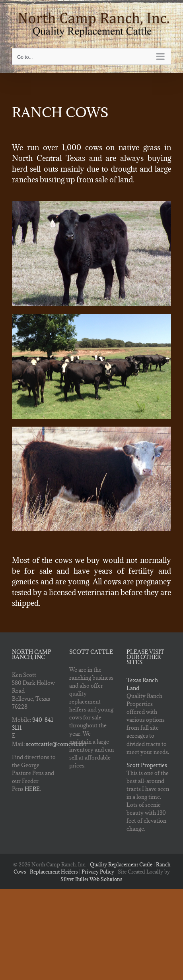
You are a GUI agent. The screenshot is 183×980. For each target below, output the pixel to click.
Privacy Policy (98, 872)
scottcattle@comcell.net (56, 744)
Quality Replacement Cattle (121, 864)
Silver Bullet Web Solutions (91, 879)
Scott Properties (147, 765)
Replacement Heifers (54, 872)
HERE (32, 789)
